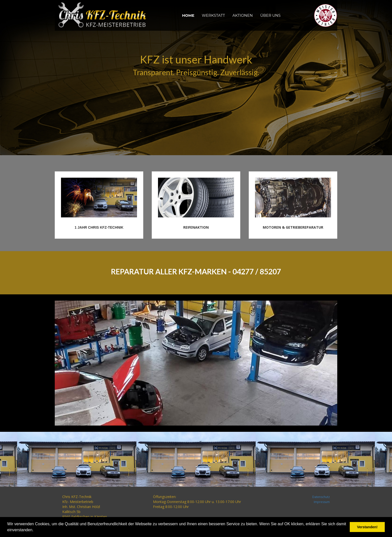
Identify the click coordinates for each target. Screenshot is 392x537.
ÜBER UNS (270, 15)
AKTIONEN (243, 15)
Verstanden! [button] (367, 527)
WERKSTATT (213, 15)
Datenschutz (321, 497)
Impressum (322, 502)
